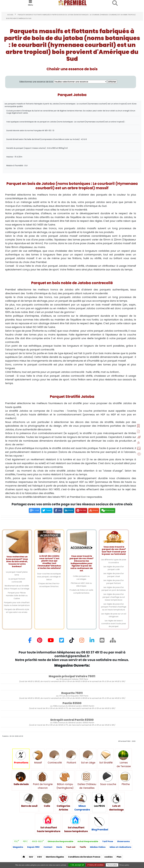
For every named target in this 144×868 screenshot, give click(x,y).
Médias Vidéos (98, 847)
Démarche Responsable (61, 841)
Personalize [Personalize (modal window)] (112, 865)
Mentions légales (55, 857)
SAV (31, 857)
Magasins (18, 847)
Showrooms (123, 841)
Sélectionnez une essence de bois (63, 82)
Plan (119, 857)
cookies (109, 857)
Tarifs (83, 847)
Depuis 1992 (33, 847)
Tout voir (71, 847)
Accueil (10, 15)
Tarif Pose (108, 841)
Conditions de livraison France (84, 857)
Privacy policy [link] (124, 865)
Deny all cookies (95, 865)
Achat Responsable (88, 841)
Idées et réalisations (120, 847)
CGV (39, 857)
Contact (48, 847)
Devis (59, 847)
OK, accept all (77, 865)
